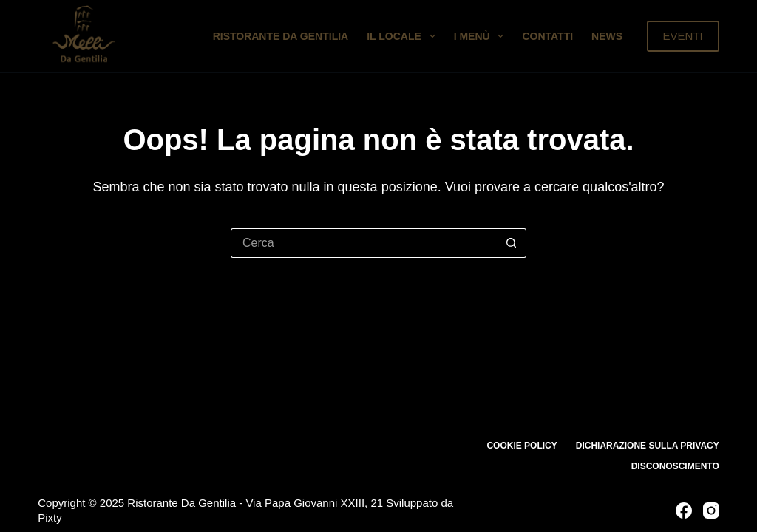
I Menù (482, 36)
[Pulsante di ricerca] (512, 243)
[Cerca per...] (364, 243)
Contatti (547, 36)
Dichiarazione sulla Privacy (648, 446)
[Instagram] (711, 511)
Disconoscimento (675, 466)
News (607, 36)
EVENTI (683, 36)
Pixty (50, 518)
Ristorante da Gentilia (281, 36)
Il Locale (404, 36)
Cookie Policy (522, 446)
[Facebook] (684, 511)
